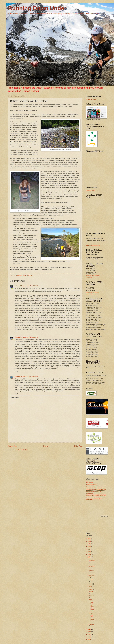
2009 (89, 640)
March (91, 592)
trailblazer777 (19, 286)
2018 (89, 547)
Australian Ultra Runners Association (96, 496)
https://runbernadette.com (93, 245)
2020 (89, 541)
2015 (89, 554)
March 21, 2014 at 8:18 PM (30, 376)
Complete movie (90, 190)
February (92, 596)
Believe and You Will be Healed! (92, 617)
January (91, 624)
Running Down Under (37, 8)
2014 (89, 557)
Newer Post (12, 446)
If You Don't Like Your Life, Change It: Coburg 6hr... (92, 605)
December (92, 561)
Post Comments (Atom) (22, 450)
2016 (89, 552)
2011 (89, 634)
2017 (89, 549)
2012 (89, 632)
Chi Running (89, 482)
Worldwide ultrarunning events (94, 487)
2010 (89, 637)
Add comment (15, 397)
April (91, 589)
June (91, 584)
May (91, 587)
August (91, 580)
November (92, 566)
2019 (89, 544)
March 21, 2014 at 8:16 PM (30, 337)
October (91, 570)
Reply (16, 332)
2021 (89, 539)
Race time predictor (91, 484)
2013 (89, 629)
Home (46, 446)
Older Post (78, 446)
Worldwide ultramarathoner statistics (96, 489)
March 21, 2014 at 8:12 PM (30, 286)
